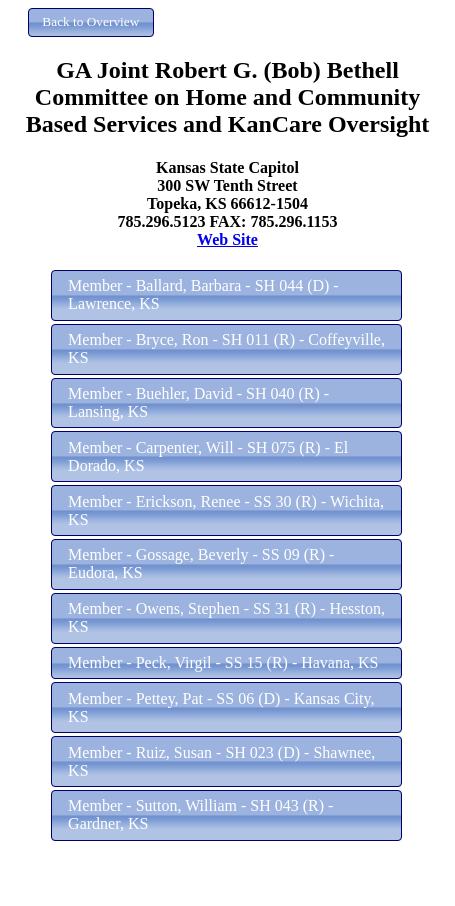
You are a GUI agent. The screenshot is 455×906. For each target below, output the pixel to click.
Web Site (227, 239)
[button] (91, 22)
